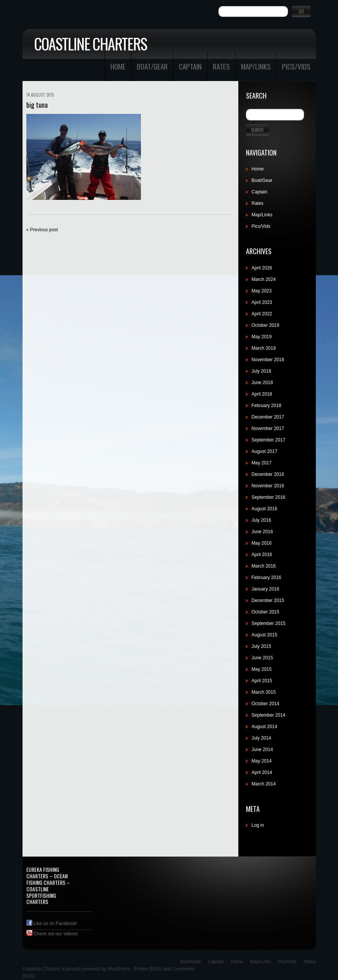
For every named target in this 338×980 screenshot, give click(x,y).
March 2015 (264, 692)
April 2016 (262, 555)
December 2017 (268, 417)
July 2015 (261, 646)
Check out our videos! (52, 934)
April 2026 (262, 268)
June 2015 (262, 658)
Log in (258, 825)
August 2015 (264, 635)
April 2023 (262, 302)
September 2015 (269, 623)
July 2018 (261, 371)
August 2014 (264, 727)
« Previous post (42, 230)
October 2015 (266, 612)
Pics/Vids (296, 66)
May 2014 (262, 761)
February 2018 (267, 406)
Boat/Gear (152, 66)
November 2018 (268, 360)
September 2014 (269, 715)
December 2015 (268, 600)
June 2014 (262, 750)
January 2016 (266, 589)
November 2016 (268, 486)
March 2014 (264, 784)
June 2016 (262, 532)
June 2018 (262, 383)
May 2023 (262, 291)
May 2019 (262, 337)
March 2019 (264, 348)
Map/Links (256, 66)
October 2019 (266, 325)
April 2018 (262, 394)
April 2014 (262, 772)
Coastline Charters (90, 44)
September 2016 (269, 497)
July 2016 (261, 520)
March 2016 (264, 566)
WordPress (119, 969)
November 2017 (268, 428)
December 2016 (268, 474)
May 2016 (262, 543)
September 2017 (269, 440)
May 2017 (262, 463)
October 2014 (266, 704)
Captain (190, 66)
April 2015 (262, 681)
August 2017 (264, 451)
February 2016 (267, 578)
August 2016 (264, 509)
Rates (221, 66)
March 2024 (264, 279)
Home (118, 66)
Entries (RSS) (148, 969)
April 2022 (262, 314)
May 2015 (262, 669)
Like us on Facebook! (52, 923)
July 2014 (261, 738)
